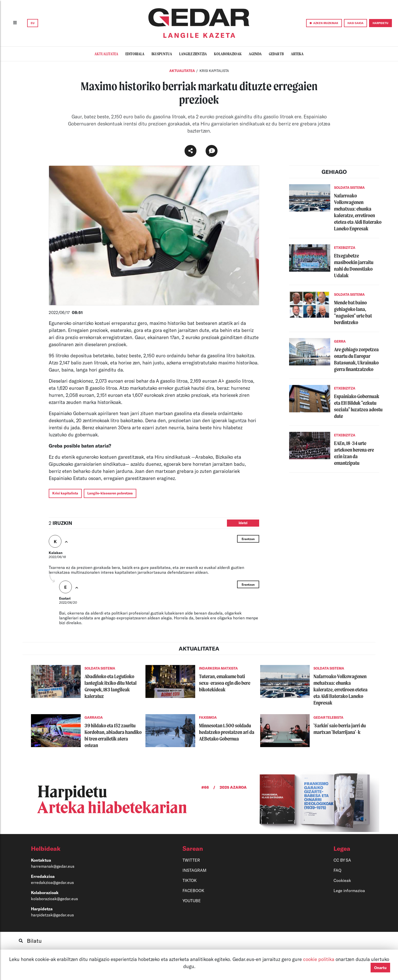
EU (33, 23)
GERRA (340, 341)
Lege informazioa (349, 890)
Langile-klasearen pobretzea (110, 493)
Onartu (380, 968)
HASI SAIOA (355, 23)
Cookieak (342, 880)
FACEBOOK (193, 890)
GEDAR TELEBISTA (328, 717)
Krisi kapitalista (65, 493)
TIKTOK (190, 880)
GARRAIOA (94, 717)
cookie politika (319, 959)
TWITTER (191, 860)
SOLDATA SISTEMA (349, 188)
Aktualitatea (182, 71)
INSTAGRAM (194, 870)
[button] (82, 848)
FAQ (337, 870)
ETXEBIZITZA (345, 248)
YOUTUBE (192, 901)
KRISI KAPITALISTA (214, 71)
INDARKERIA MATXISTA (218, 668)
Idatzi (243, 523)
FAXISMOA (208, 717)
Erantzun (248, 539)
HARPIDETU (380, 23)
